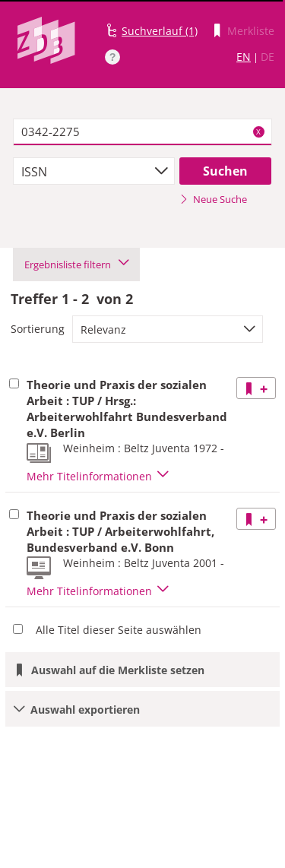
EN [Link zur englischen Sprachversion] (244, 57)
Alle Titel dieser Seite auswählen (119, 630)
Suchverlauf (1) (160, 31)
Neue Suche (213, 199)
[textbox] (142, 132)
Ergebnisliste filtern (76, 265)
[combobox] (94, 171)
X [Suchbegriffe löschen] (258, 131)
